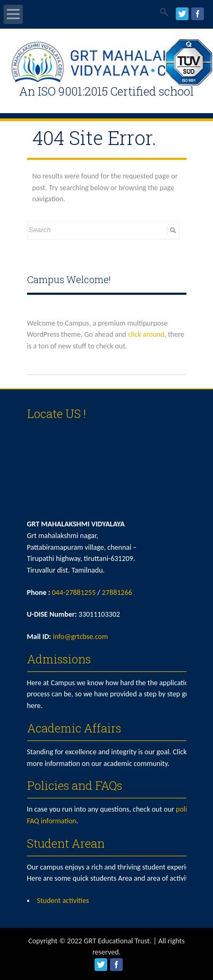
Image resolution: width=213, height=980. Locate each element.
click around (146, 334)
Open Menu (13, 14)
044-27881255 (74, 593)
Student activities (63, 901)
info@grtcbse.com (80, 637)
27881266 (117, 593)
